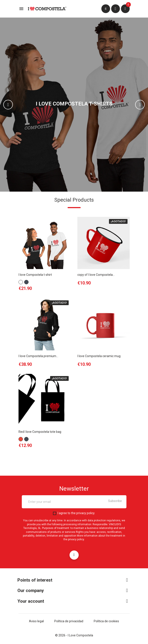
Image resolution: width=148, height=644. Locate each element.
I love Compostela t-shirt (35, 275)
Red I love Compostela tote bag (40, 432)
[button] (11, 105)
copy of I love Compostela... (96, 275)
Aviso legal (36, 621)
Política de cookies (106, 621)
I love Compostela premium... (38, 356)
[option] (74, 105)
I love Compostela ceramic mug (99, 356)
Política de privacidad (69, 621)
